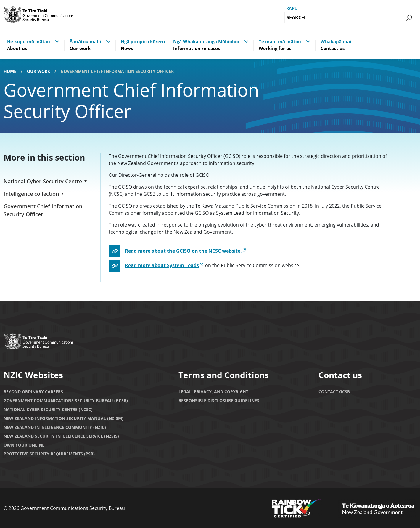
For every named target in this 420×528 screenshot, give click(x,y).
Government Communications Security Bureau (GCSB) (66, 401)
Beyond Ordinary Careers (33, 392)
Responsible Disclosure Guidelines (219, 401)
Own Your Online (24, 445)
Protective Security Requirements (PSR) (49, 454)
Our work (38, 71)
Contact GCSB (334, 392)
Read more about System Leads (162, 265)
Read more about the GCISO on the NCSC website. (183, 251)
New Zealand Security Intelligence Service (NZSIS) (61, 436)
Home (10, 71)
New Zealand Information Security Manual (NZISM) (63, 418)
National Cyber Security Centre (43, 181)
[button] (57, 41)
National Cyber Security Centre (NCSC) (48, 409)
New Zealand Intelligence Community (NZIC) (55, 427)
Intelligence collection (31, 194)
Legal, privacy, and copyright (213, 392)
